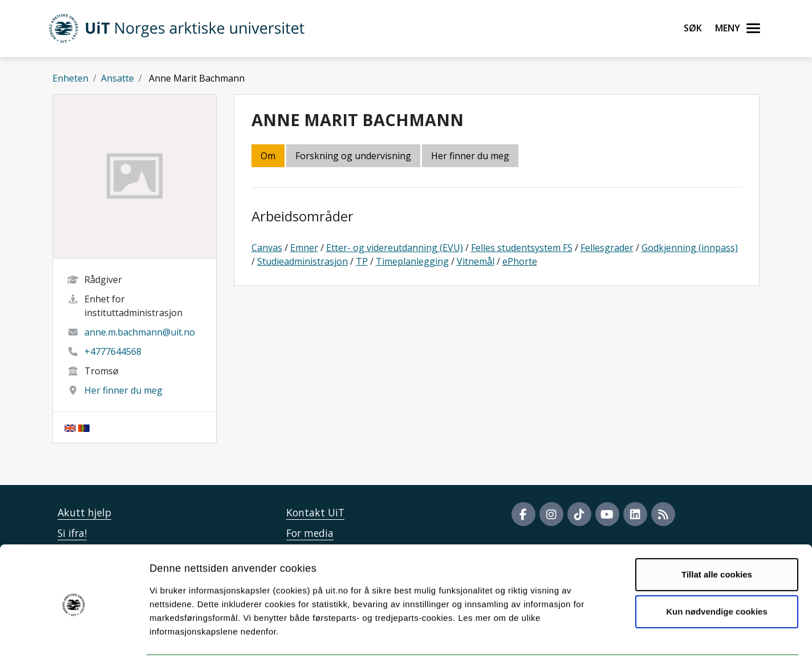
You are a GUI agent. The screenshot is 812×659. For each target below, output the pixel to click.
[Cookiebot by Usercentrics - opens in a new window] (74, 637)
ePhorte (520, 261)
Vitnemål (476, 261)
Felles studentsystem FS (522, 248)
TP (362, 261)
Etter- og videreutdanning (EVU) (395, 248)
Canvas (267, 248)
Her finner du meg (123, 390)
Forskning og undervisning (353, 156)
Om (268, 156)
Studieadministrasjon (303, 261)
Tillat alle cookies (717, 534)
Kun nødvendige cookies (717, 571)
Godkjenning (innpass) (690, 248)
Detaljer (607, 636)
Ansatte (117, 78)
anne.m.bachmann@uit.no (140, 332)
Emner (304, 248)
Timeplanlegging (412, 261)
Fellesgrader (607, 248)
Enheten (70, 78)
